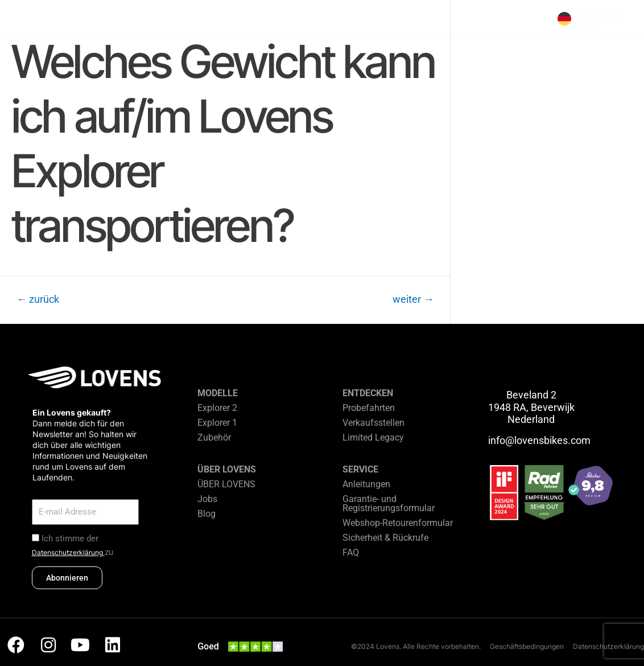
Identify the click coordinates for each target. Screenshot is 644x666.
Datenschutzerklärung (68, 552)
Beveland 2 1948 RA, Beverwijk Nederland (531, 407)
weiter (413, 299)
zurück (38, 299)
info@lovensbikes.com (539, 440)
